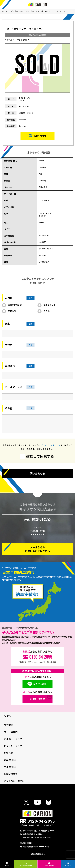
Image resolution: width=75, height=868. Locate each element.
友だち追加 (39, 684)
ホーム (7, 864)
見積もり (12, 311)
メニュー (68, 864)
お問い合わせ (49, 864)
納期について (49, 305)
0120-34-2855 (41, 519)
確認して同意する (40, 456)
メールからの (37, 549)
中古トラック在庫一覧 (29, 11)
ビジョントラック (13, 746)
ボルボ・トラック (13, 739)
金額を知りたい (15, 305)
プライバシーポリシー (50, 445)
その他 (46, 311)
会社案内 (8, 725)
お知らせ (8, 753)
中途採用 (10, 767)
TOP (4, 11)
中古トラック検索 (26, 864)
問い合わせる (37, 474)
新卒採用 (10, 760)
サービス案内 (13, 11)
